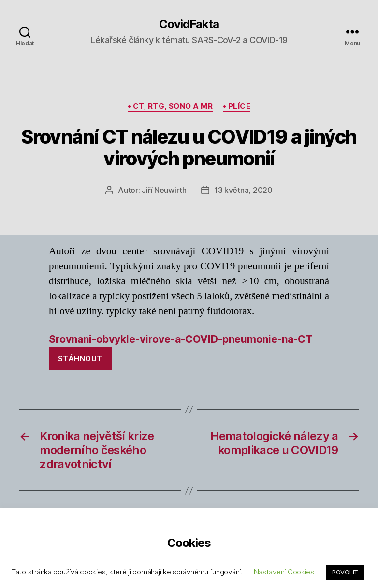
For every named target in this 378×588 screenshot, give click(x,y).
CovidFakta (189, 24)
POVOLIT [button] (345, 572)
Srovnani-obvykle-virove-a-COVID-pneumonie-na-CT (181, 339)
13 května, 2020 (243, 190)
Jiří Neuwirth (164, 190)
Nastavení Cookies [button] (284, 572)
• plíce (237, 106)
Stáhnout (80, 359)
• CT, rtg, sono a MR (170, 106)
